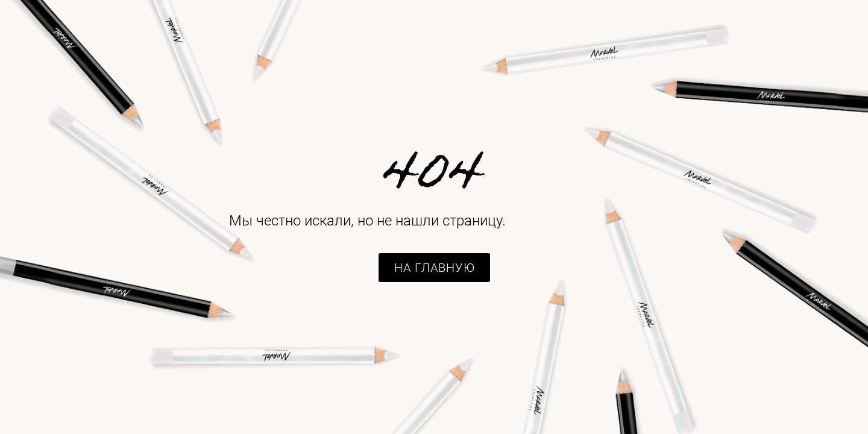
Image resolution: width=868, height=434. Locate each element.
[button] (434, 268)
